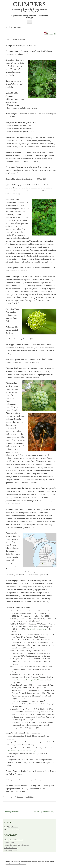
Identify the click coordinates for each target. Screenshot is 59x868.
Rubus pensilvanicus (11, 812)
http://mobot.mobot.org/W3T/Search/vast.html (32, 680)
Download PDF (52, 34)
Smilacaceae (20, 797)
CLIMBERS (29, 5)
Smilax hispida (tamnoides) (45, 812)
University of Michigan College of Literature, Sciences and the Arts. (31, 861)
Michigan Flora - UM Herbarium (14, 840)
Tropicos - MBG (9, 843)
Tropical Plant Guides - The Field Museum (17, 845)
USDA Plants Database (11, 848)
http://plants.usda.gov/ (37, 629)
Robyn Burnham (13, 827)
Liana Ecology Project (10, 851)
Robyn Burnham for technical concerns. (16, 864)
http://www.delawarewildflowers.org (21, 751)
